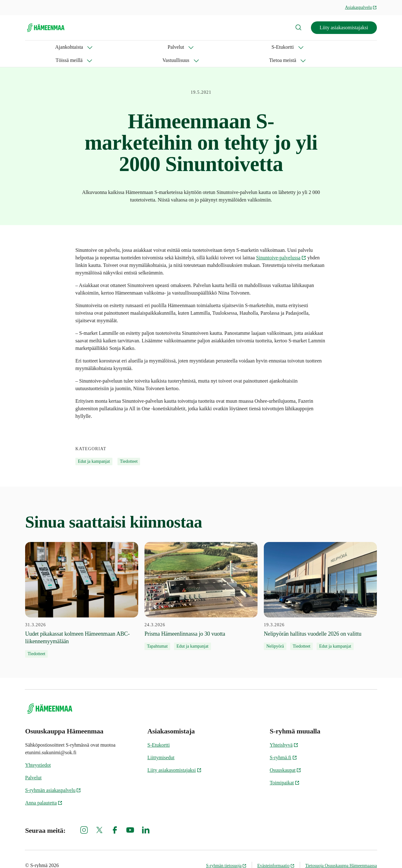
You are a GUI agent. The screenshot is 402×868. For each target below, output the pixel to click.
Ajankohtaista (39, 47)
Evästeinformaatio (276, 852)
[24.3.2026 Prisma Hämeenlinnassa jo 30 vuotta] (201, 583)
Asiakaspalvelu (361, 7)
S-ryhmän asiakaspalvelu (53, 777)
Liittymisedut (161, 744)
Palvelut (80, 47)
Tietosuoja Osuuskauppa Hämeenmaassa (341, 852)
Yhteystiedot (38, 752)
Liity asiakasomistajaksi (344, 28)
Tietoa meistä (253, 47)
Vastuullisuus (207, 47)
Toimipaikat (285, 769)
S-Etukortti (118, 47)
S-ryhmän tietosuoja (226, 852)
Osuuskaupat (286, 757)
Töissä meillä (162, 47)
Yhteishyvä (284, 732)
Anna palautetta (44, 790)
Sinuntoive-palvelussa (281, 244)
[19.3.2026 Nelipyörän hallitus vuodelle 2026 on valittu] (320, 583)
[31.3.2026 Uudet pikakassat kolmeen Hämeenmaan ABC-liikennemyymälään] (82, 587)
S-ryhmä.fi (283, 744)
